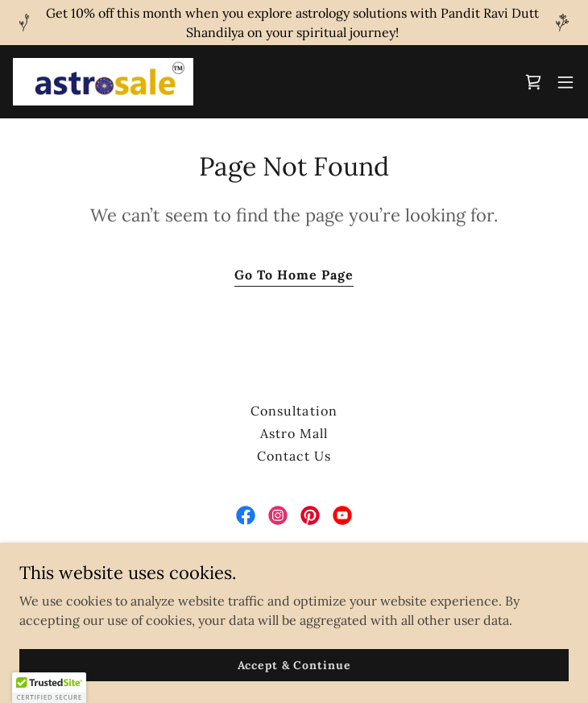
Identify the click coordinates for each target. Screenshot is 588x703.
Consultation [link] (294, 411)
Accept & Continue (294, 664)
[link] (103, 82)
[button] (565, 82)
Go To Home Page (294, 275)
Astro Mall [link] (294, 433)
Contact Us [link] (294, 456)
